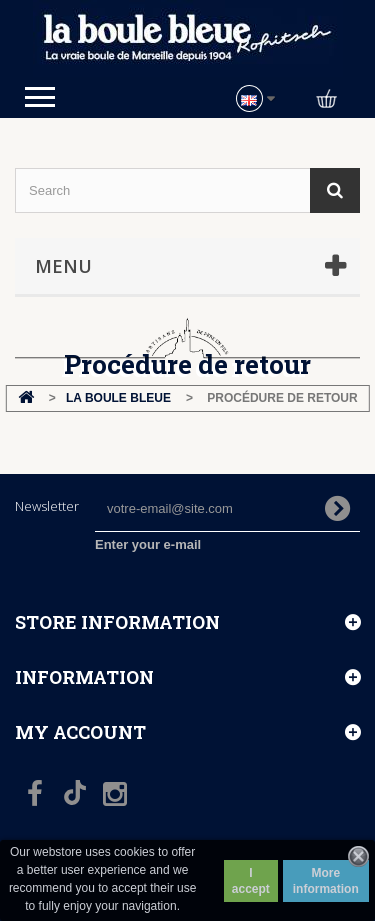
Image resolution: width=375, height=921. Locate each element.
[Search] (335, 190)
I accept (251, 881)
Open (40, 97)
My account (80, 732)
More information (326, 881)
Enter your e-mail (148, 544)
